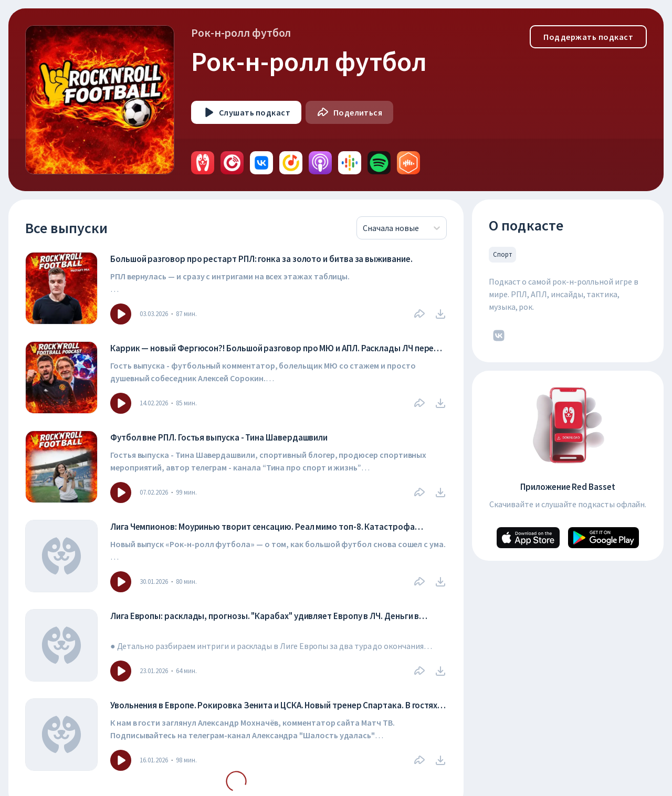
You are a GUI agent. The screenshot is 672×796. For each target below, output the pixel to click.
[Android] (603, 538)
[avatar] (203, 163)
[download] (440, 314)
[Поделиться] (349, 112)
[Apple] (528, 538)
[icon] (499, 336)
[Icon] (121, 314)
